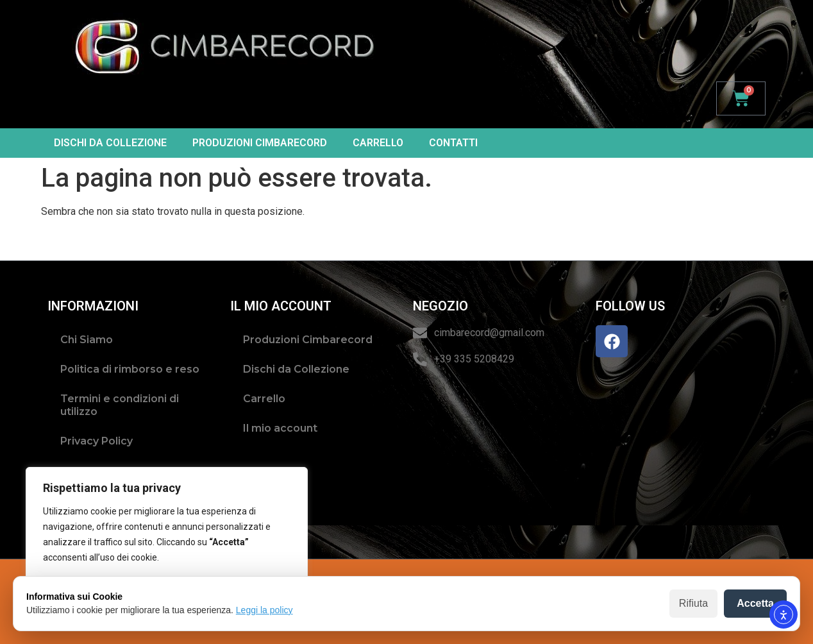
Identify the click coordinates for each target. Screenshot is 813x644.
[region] (167, 543)
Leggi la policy (264, 610)
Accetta (755, 603)
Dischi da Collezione (110, 143)
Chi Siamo (87, 340)
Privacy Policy (96, 441)
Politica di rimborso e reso (130, 369)
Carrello (378, 143)
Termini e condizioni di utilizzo (120, 405)
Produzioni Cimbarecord (260, 143)
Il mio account (280, 428)
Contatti (453, 143)
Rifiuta (693, 603)
